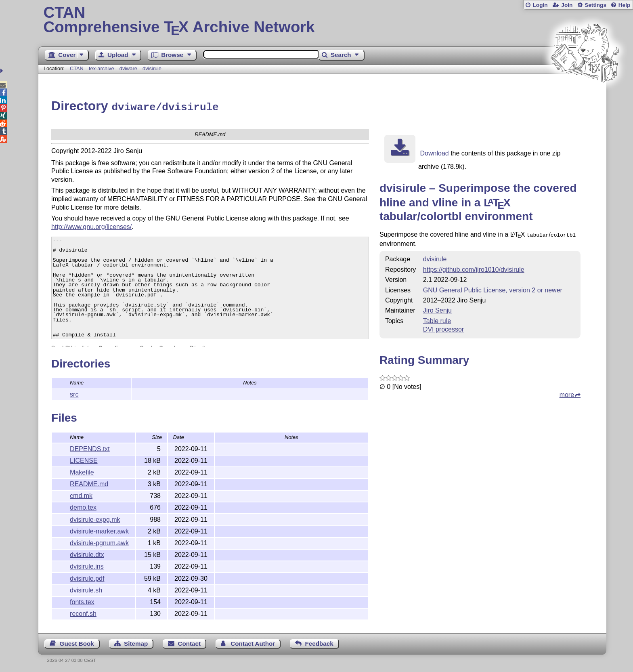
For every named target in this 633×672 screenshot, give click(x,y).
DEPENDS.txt (90, 448)
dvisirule (152, 68)
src (74, 393)
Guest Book (77, 642)
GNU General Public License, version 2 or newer (493, 288)
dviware (128, 68)
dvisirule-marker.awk (99, 530)
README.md (89, 483)
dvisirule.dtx (87, 553)
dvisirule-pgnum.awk (99, 542)
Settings (595, 5)
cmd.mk (81, 495)
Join (567, 5)
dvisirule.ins (87, 565)
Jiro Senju (437, 308)
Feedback (319, 642)
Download (435, 152)
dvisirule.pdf (87, 577)
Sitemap (136, 642)
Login (540, 5)
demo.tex (83, 506)
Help (625, 5)
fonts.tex (82, 601)
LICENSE (84, 459)
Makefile (82, 471)
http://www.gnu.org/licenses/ (91, 225)
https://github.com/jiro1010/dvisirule (474, 268)
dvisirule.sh (86, 589)
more (567, 393)
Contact (190, 642)
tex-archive (102, 68)
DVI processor (443, 327)
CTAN (77, 68)
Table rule (437, 319)
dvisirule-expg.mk (95, 518)
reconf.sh (83, 612)
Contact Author (253, 642)
